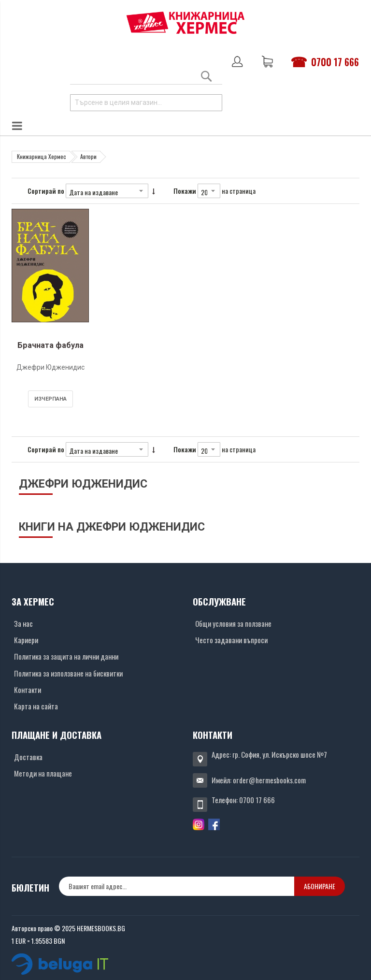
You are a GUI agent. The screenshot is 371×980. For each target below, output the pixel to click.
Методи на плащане (43, 773)
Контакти (28, 690)
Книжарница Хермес (42, 156)
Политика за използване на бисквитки (68, 673)
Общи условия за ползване (233, 623)
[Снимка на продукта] (50, 273)
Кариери (26, 640)
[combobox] (146, 103)
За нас (23, 623)
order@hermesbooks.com (269, 780)
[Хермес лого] (185, 22)
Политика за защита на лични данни (66, 656)
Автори (88, 156)
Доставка (28, 757)
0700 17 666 (335, 62)
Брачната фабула (50, 345)
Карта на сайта (36, 706)
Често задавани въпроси (231, 640)
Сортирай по (46, 191)
